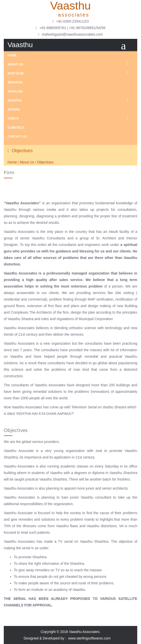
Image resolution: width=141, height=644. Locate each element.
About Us (70, 64)
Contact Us (17, 137)
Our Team (70, 73)
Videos (70, 118)
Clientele (16, 128)
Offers (14, 110)
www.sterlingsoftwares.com (92, 638)
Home (12, 55)
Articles (15, 91)
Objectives (45, 162)
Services (15, 82)
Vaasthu (70, 100)
